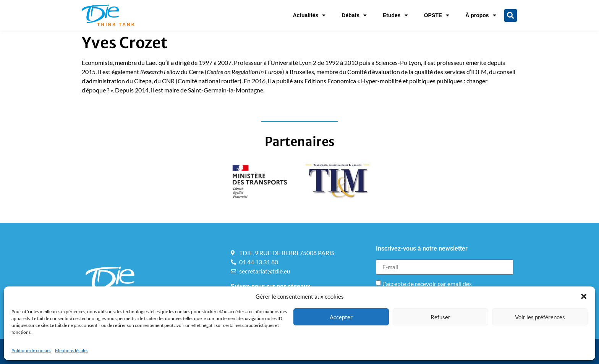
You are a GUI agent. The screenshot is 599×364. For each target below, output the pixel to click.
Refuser (440, 317)
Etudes (395, 15)
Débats (354, 15)
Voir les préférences (540, 317)
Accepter (341, 317)
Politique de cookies (31, 350)
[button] (584, 296)
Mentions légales (72, 350)
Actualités (309, 15)
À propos (481, 15)
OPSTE (437, 15)
